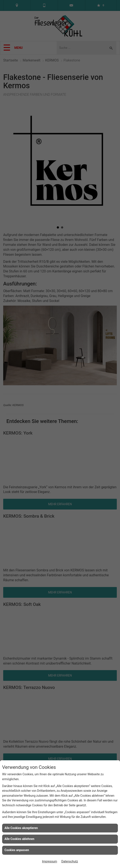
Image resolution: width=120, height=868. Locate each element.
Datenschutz (70, 861)
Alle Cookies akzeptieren (21, 828)
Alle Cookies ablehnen (19, 839)
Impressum (50, 861)
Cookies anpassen (17, 850)
